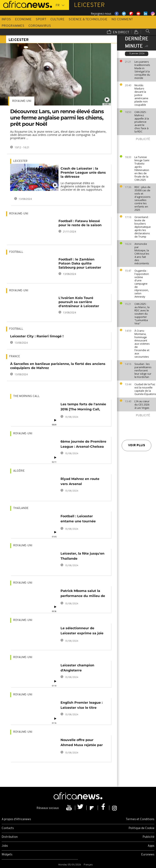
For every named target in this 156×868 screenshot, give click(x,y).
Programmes (13, 26)
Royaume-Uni (22, 101)
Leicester (20, 161)
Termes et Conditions (140, 819)
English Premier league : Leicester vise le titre (82, 705)
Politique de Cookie (141, 828)
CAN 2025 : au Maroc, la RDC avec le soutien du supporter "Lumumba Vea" (142, 314)
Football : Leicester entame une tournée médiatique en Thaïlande (82, 519)
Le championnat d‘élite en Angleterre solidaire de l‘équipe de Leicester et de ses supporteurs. (83, 186)
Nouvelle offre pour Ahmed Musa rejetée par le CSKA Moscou (82, 743)
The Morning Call (26, 396)
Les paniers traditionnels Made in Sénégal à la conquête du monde (142, 70)
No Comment (122, 19)
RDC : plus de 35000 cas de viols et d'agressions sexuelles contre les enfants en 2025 (142, 198)
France (15, 357)
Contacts (8, 828)
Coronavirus (40, 26)
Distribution (10, 837)
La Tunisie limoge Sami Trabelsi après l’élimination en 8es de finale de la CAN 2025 (142, 168)
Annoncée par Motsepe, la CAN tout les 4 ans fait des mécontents (142, 254)
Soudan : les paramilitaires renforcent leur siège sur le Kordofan (143, 370)
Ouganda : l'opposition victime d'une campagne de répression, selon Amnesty (142, 284)
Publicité (148, 837)
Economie (23, 19)
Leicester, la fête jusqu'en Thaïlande (82, 556)
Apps (151, 846)
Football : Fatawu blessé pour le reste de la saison (80, 223)
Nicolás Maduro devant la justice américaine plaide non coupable (141, 95)
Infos (6, 19)
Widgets (7, 855)
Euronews (148, 855)
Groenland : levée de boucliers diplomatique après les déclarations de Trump (143, 227)
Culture (57, 19)
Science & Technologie (88, 19)
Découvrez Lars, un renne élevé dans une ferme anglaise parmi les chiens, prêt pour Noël (57, 118)
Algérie (19, 471)
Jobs (5, 846)
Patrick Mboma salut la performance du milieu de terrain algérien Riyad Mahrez (83, 594)
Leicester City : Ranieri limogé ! (37, 336)
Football (16, 252)
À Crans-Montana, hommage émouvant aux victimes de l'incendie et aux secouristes (142, 344)
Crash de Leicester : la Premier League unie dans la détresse (83, 173)
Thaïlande (21, 508)
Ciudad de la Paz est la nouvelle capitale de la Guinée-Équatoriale (144, 389)
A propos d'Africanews (16, 819)
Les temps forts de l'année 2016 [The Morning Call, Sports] (83, 407)
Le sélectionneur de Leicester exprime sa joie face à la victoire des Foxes (84, 631)
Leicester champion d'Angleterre (77, 668)
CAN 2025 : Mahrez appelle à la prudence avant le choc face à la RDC (142, 122)
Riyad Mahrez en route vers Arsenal (80, 481)
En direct (118, 32)
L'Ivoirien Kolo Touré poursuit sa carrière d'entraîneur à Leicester (79, 302)
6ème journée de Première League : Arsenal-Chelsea (83, 444)
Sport (41, 19)
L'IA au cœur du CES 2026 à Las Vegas (142, 404)
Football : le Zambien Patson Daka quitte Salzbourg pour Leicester (80, 263)
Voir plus (136, 445)
